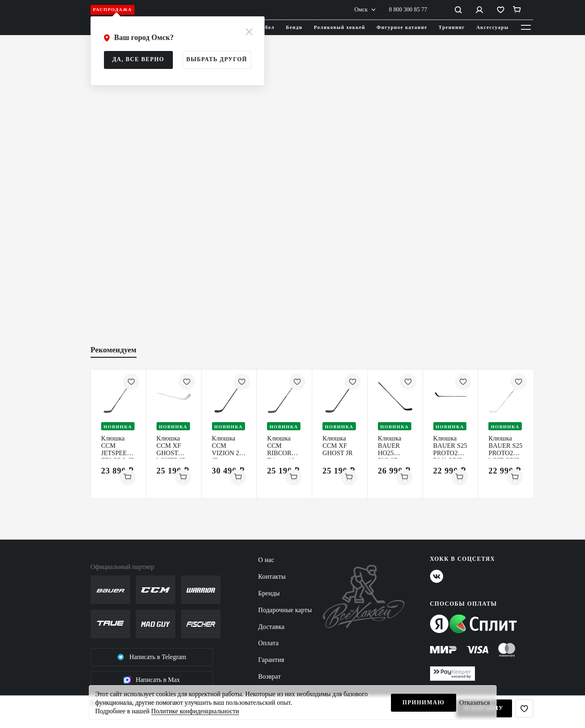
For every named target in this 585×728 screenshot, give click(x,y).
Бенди (294, 27)
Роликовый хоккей (340, 27)
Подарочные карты (285, 610)
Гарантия (271, 660)
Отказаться (475, 703)
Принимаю (423, 703)
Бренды (269, 593)
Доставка (271, 627)
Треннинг (452, 27)
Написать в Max (152, 680)
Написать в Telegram (152, 657)
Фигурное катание (402, 27)
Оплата (268, 643)
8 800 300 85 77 (408, 10)
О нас (266, 560)
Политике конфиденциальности (195, 711)
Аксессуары (492, 27)
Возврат (269, 676)
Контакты (272, 576)
